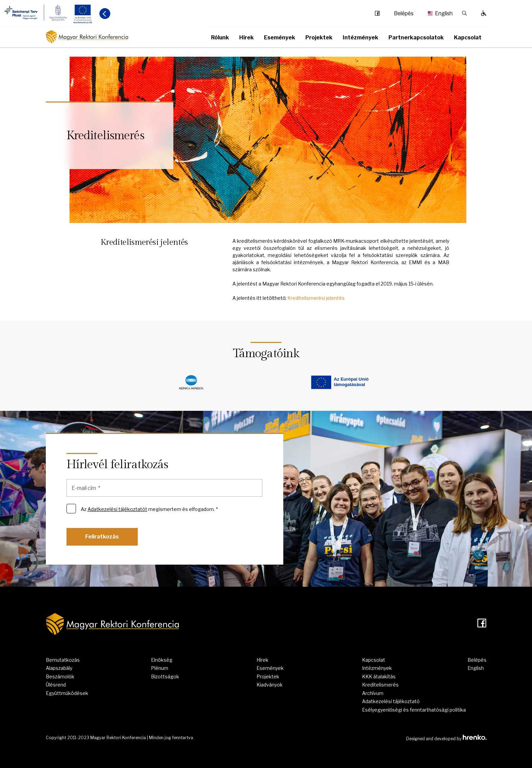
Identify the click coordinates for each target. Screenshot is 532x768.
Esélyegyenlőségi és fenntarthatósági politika (414, 710)
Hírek (246, 38)
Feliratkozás (102, 537)
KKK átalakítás (379, 676)
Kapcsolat (468, 38)
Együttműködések (67, 693)
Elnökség (162, 660)
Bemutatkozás (63, 660)
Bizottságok (165, 676)
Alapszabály (59, 668)
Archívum (373, 693)
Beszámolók (60, 676)
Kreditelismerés (380, 685)
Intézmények (360, 38)
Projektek (319, 38)
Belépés (404, 14)
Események (280, 38)
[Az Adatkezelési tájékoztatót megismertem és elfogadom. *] (71, 509)
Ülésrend (56, 685)
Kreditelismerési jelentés (316, 298)
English (438, 14)
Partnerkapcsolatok (416, 38)
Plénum (160, 668)
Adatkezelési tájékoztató (391, 701)
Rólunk (220, 38)
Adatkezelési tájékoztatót (117, 509)
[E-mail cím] (165, 488)
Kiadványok (270, 685)
